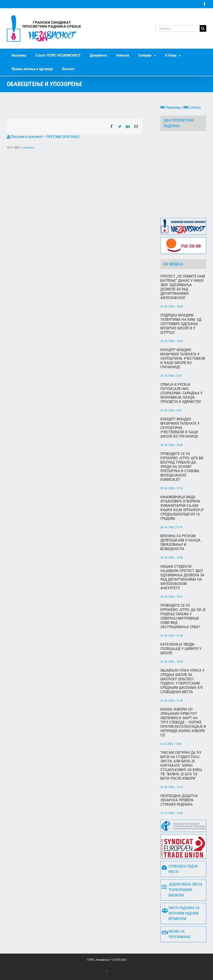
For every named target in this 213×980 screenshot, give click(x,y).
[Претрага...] (178, 28)
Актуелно (29, 148)
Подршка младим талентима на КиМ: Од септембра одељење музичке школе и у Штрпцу (181, 324)
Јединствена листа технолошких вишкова (182, 890)
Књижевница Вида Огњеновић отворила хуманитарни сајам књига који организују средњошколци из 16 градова (182, 508)
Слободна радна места (180, 869)
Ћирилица (171, 107)
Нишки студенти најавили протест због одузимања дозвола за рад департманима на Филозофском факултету (182, 577)
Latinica (192, 107)
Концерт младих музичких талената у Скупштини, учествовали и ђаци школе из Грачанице (180, 428)
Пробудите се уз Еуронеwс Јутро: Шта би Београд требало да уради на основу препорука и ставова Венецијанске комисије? (182, 467)
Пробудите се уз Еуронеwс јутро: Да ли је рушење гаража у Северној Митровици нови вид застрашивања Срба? (183, 616)
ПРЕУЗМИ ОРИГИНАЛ (63, 137)
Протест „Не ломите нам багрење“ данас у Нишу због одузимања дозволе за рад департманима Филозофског (183, 287)
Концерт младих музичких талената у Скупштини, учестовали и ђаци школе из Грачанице (183, 358)
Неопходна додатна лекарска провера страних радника (179, 800)
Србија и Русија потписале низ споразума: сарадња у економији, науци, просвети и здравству (181, 393)
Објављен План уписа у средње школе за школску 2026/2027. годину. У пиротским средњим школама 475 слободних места (182, 681)
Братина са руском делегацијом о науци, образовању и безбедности (181, 542)
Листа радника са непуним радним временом (181, 913)
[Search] (203, 28)
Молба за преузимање (176, 934)
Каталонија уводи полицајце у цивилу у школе (181, 649)
